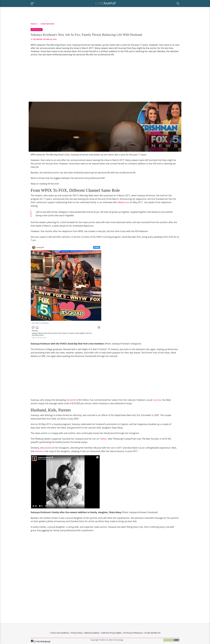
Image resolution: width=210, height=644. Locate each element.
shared (38, 451)
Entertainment (47, 24)
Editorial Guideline (92, 633)
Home (34, 24)
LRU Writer (38, 39)
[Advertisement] (105, 79)
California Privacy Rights (111, 633)
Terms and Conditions (60, 633)
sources (157, 400)
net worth (71, 400)
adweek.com (123, 202)
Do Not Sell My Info (152, 633)
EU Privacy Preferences (133, 633)
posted (48, 448)
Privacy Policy (77, 633)
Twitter (103, 439)
